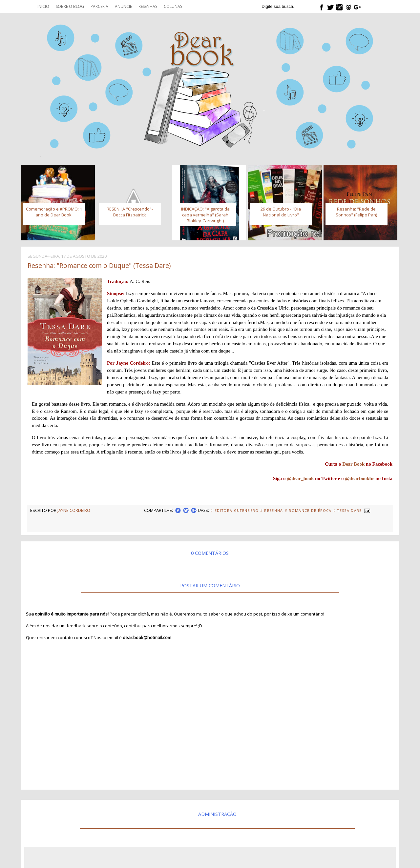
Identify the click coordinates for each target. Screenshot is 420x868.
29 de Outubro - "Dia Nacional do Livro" (281, 212)
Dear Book (353, 464)
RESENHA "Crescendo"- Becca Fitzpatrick (130, 212)
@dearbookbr (359, 478)
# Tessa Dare (348, 511)
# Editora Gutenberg (234, 511)
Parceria (99, 6)
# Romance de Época (308, 511)
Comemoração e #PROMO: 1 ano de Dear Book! (54, 212)
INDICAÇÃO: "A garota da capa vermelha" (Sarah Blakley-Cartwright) (205, 215)
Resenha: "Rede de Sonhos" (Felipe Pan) (356, 212)
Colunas (173, 6)
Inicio (43, 6)
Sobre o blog (70, 6)
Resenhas (148, 6)
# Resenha (272, 511)
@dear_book (300, 478)
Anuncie (123, 6)
